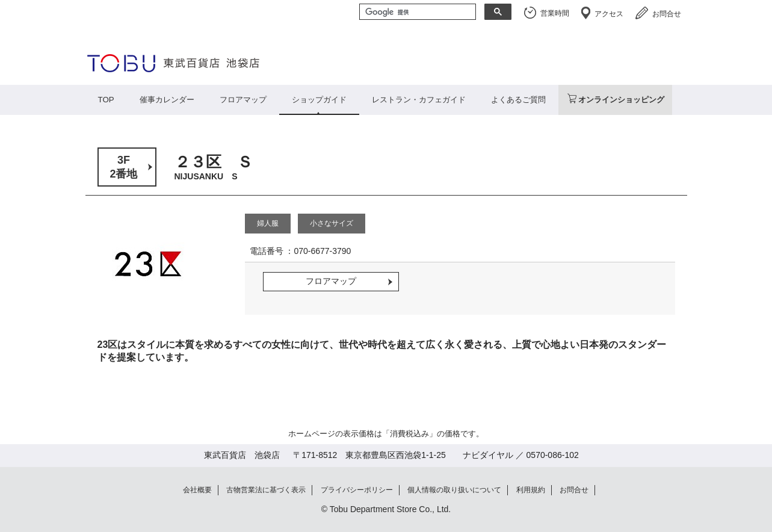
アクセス (609, 14)
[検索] (416, 13)
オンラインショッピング (621, 100)
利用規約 (531, 490)
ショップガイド (319, 100)
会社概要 (197, 490)
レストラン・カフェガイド (419, 100)
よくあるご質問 (518, 100)
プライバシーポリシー (357, 490)
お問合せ (667, 14)
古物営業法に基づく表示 (266, 490)
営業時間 (555, 13)
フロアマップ (243, 100)
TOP (106, 100)
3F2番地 (123, 167)
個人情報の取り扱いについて (454, 490)
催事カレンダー (167, 100)
